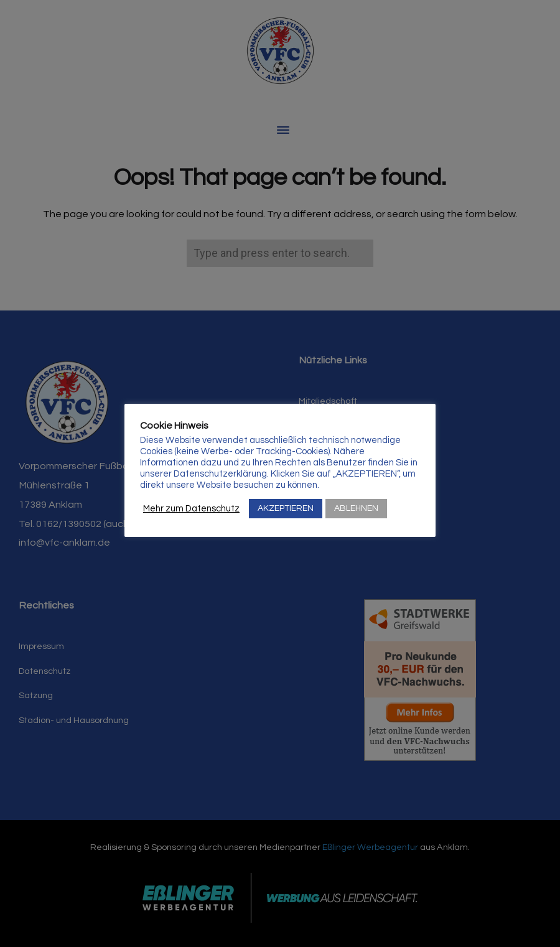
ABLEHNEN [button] (356, 508)
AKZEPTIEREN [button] (286, 508)
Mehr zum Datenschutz (191, 509)
